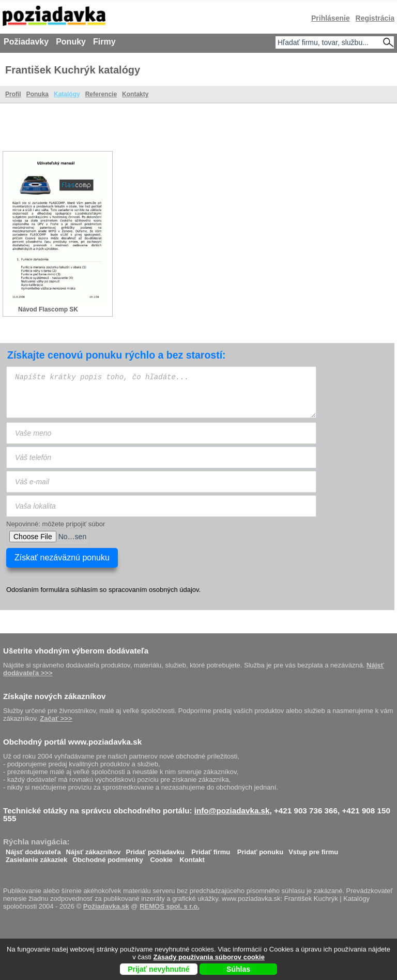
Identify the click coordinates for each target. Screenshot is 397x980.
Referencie (101, 94)
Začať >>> (56, 718)
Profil (13, 94)
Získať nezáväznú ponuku (62, 558)
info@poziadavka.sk (232, 811)
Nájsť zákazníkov (94, 849)
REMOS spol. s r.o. (170, 906)
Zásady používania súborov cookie (209, 957)
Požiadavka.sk (106, 906)
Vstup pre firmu (313, 849)
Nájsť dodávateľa (33, 849)
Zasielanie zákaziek (36, 857)
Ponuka (37, 94)
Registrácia (375, 18)
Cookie (161, 857)
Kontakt (192, 857)
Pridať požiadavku (155, 849)
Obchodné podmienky (108, 857)
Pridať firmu (211, 849)
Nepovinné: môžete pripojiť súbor (56, 524)
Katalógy (67, 94)
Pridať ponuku (260, 849)
